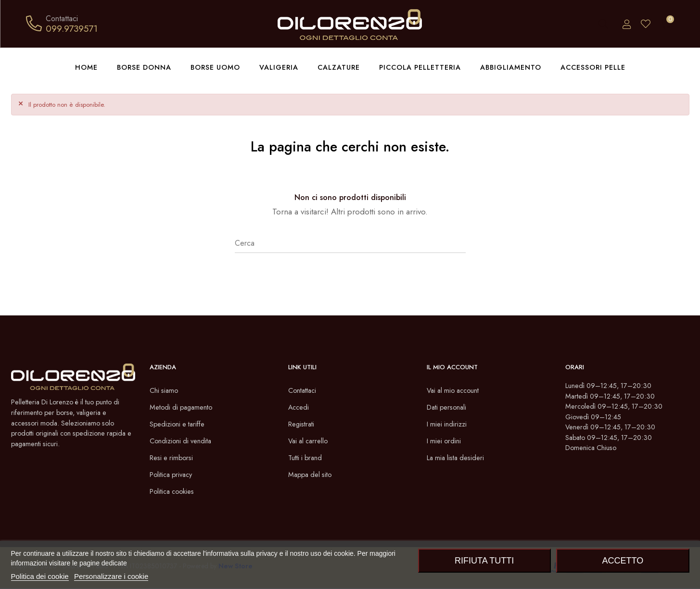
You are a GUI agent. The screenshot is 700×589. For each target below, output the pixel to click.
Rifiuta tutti (484, 561)
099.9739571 (72, 28)
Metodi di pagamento (184, 408)
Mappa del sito (312, 475)
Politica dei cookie (40, 576)
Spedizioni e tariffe (180, 425)
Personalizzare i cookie (111, 576)
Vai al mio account (456, 391)
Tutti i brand (307, 458)
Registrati (303, 425)
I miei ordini (445, 442)
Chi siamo (165, 391)
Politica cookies (175, 492)
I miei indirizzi (448, 425)
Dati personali (449, 408)
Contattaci (304, 391)
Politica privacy (174, 475)
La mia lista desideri (458, 458)
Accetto (623, 561)
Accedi (300, 408)
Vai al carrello (310, 442)
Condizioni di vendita (184, 442)
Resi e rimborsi (174, 458)
